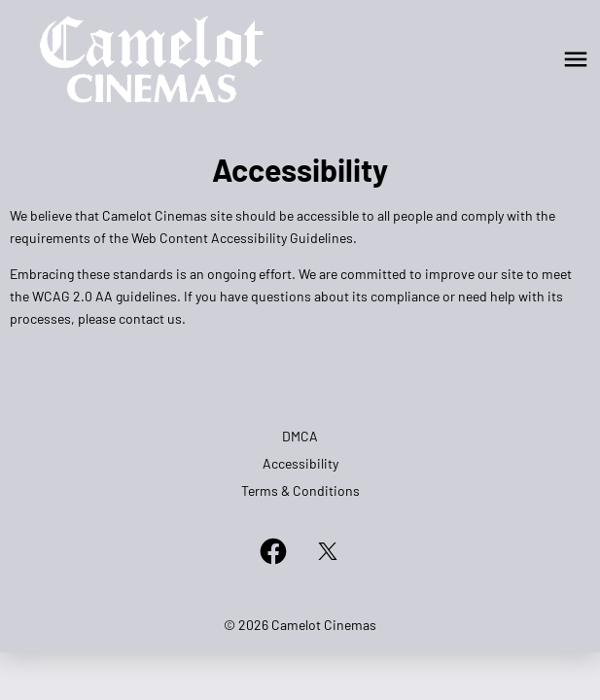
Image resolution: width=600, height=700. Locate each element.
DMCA (300, 436)
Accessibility (300, 463)
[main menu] (576, 59)
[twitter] (328, 551)
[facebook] (273, 551)
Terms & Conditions (300, 490)
